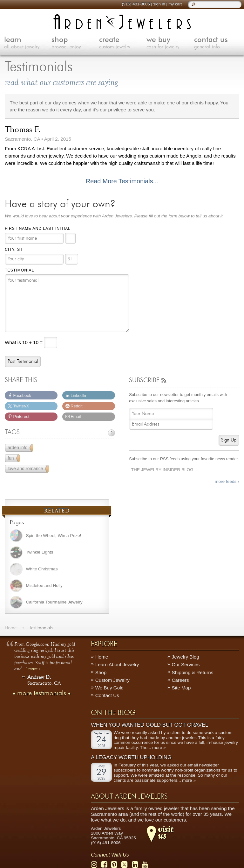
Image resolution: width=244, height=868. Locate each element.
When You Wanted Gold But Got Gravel (149, 725)
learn (28, 43)
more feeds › (227, 481)
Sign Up (229, 440)
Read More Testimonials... (122, 181)
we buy (170, 43)
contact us (218, 43)
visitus (166, 832)
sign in (159, 4)
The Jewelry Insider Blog (162, 470)
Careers (180, 680)
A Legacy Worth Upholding (131, 757)
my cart (175, 4)
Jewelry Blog (186, 657)
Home (102, 657)
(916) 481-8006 (136, 4)
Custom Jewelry (112, 680)
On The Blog (113, 712)
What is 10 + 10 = (24, 342)
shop (75, 43)
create (123, 43)
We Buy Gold (109, 688)
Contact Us (107, 695)
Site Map (181, 688)
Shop (101, 672)
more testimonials (42, 693)
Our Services (186, 664)
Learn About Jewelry (117, 664)
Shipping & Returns (193, 672)
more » (34, 668)
